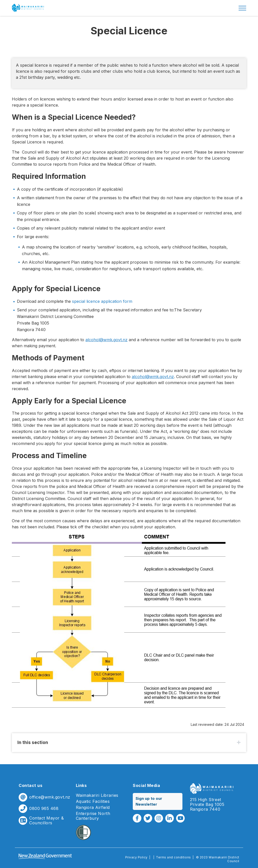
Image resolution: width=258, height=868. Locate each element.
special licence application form (102, 301)
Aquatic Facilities (93, 801)
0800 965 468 (44, 809)
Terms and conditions (173, 857)
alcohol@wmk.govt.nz (106, 340)
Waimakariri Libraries (97, 795)
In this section (33, 742)
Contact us (30, 785)
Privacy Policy (136, 857)
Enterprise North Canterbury (93, 816)
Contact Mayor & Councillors (46, 821)
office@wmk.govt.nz (50, 797)
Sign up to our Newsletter (149, 801)
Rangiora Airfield (93, 808)
